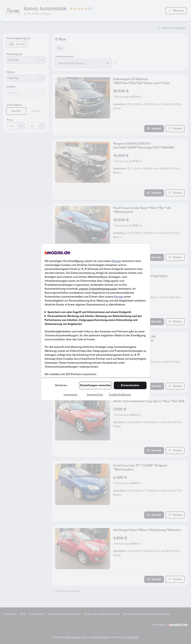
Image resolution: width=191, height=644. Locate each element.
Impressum (71, 395)
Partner (117, 261)
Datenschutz (95, 395)
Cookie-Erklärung (120, 395)
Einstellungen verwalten (96, 385)
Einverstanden (130, 385)
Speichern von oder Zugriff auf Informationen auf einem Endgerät (89, 312)
